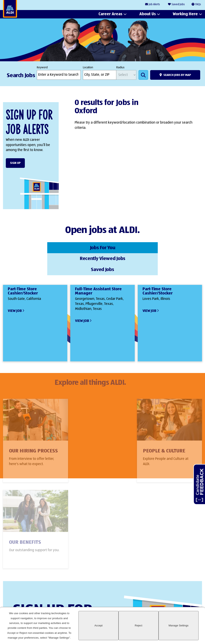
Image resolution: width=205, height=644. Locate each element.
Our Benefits (160, 430)
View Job (15, 288)
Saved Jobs (178, 4)
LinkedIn (156, 595)
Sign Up (15, 163)
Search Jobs (143, 75)
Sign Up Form (100, 558)
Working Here (185, 14)
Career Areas (110, 14)
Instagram (183, 595)
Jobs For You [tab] (36, 247)
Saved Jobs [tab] (169, 247)
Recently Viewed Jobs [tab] (102, 247)
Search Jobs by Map (177, 75)
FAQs (198, 4)
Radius (120, 68)
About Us (148, 14)
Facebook (170, 595)
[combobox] (100, 75)
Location (88, 68)
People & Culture (97, 430)
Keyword (42, 68)
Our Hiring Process (33, 430)
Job (154, 5)
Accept (126, 630)
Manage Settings (184, 630)
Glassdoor (197, 595)
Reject (155, 630)
